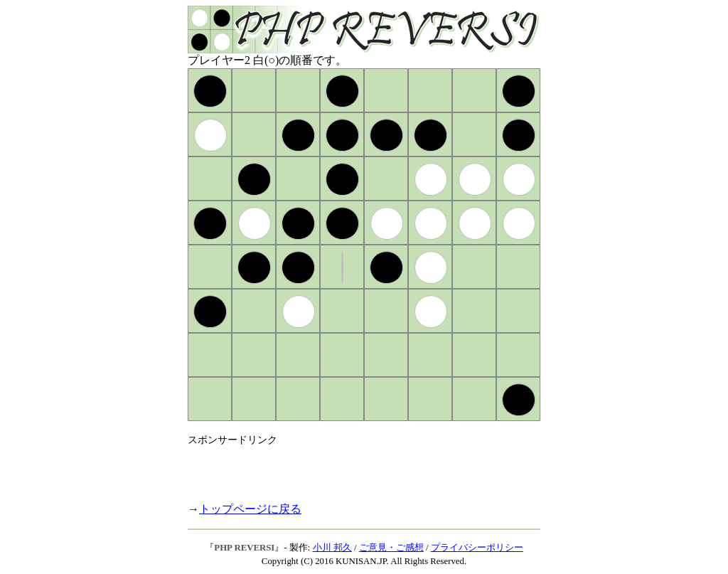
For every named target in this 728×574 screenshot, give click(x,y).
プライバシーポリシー (477, 548)
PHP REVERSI (244, 548)
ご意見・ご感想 (391, 548)
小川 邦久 (332, 548)
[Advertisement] (354, 468)
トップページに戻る (250, 509)
